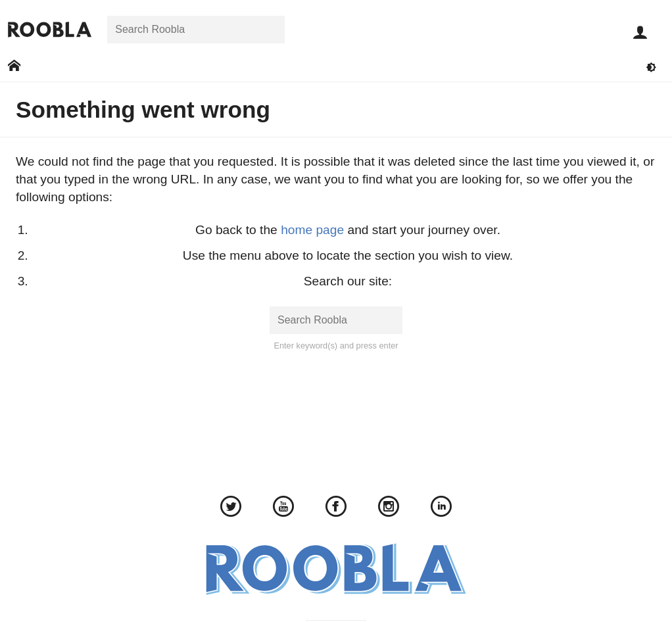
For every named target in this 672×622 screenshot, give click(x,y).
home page (312, 230)
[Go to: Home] (14, 66)
